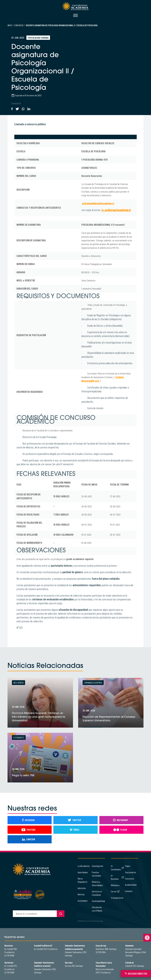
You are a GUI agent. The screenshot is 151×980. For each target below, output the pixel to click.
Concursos (19, 25)
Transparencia (117, 898)
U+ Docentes (117, 877)
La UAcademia (84, 866)
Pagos (128, 866)
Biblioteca (115, 885)
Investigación (98, 866)
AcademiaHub (131, 885)
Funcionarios (131, 872)
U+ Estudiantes (117, 868)
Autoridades (83, 872)
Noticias (81, 894)
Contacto (129, 891)
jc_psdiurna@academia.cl (116, 210)
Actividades (83, 901)
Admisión (82, 888)
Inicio (10, 25)
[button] (147, 938)
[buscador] (35, 914)
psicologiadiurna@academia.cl (98, 203)
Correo (115, 891)
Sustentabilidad (98, 901)
